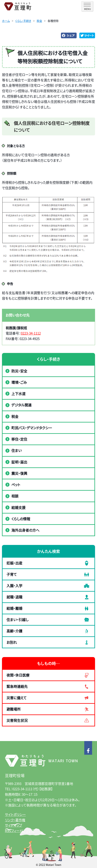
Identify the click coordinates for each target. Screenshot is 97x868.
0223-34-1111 (22, 789)
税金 (39, 21)
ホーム (6, 21)
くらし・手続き (23, 21)
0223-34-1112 (31, 333)
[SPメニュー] (87, 6)
